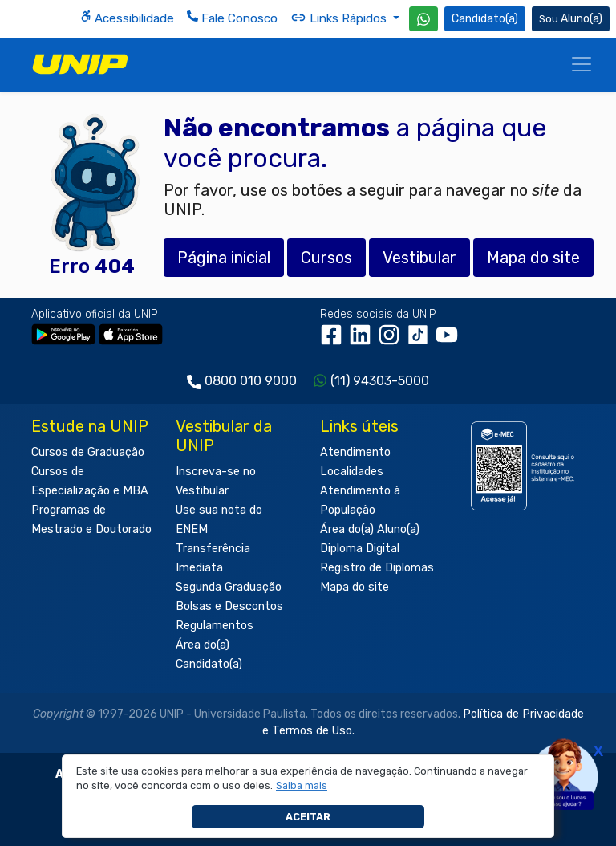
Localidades (352, 472)
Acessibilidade (127, 18)
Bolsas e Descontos (229, 606)
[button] (302, 786)
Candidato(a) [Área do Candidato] (485, 19)
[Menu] (582, 64)
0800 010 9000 (251, 381)
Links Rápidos (340, 18)
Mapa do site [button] (533, 258)
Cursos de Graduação (88, 452)
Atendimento (355, 452)
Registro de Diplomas (377, 568)
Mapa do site (355, 587)
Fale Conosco (232, 18)
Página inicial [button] (224, 258)
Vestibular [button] (419, 258)
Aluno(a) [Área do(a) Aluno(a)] (571, 19)
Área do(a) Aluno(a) (370, 529)
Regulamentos (215, 626)
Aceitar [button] (308, 817)
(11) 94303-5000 (380, 381)
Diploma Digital (360, 549)
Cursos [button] (326, 258)
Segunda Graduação (229, 587)
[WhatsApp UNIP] (423, 19)
